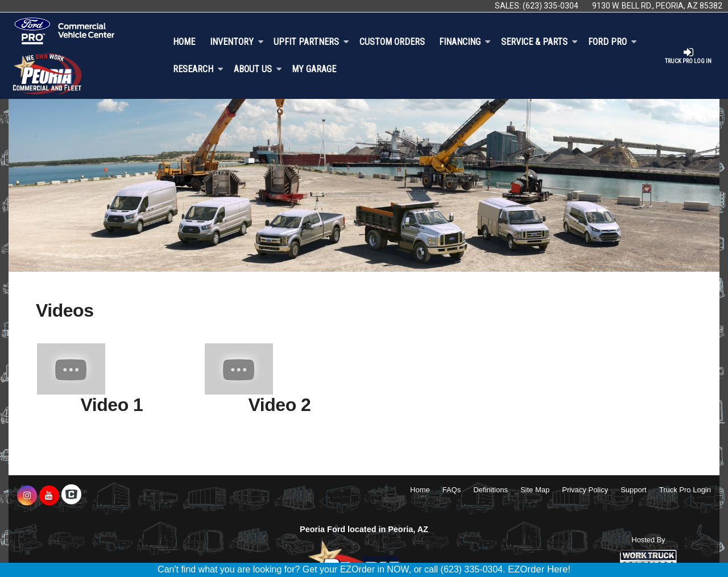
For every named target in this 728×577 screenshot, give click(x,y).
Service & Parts (539, 42)
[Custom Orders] (392, 42)
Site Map (535, 490)
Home (184, 42)
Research (198, 69)
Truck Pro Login (685, 490)
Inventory (237, 42)
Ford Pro (613, 42)
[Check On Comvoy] (71, 496)
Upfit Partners (311, 42)
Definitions (491, 490)
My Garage (314, 69)
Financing (465, 42)
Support (634, 490)
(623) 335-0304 (551, 6)
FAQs (452, 490)
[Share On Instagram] (27, 496)
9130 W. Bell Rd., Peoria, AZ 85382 (657, 6)
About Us (258, 69)
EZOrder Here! (539, 569)
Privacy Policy (585, 490)
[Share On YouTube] (49, 496)
